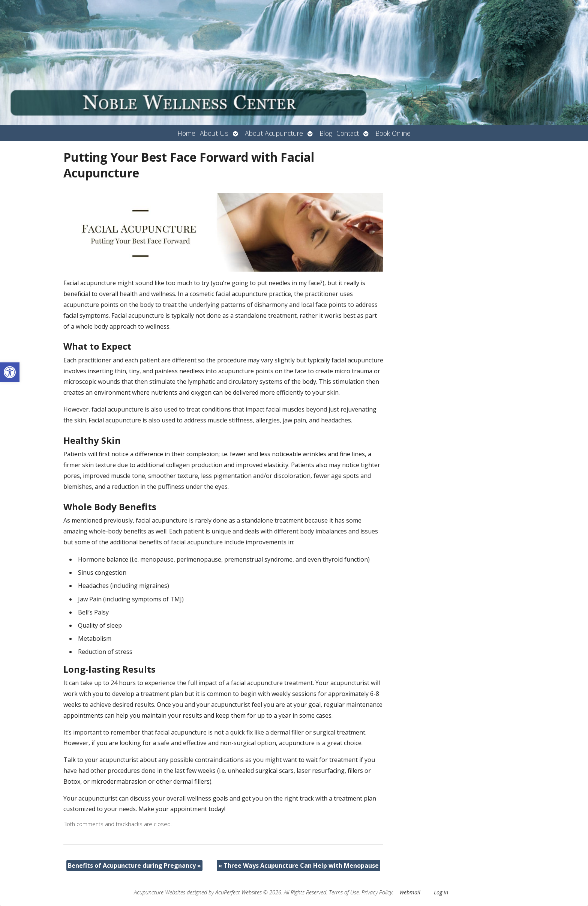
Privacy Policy (377, 892)
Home (186, 133)
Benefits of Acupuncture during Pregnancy (134, 865)
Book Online (393, 133)
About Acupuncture (274, 133)
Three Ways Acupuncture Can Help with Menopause (298, 865)
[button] (10, 372)
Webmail (410, 892)
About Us (214, 133)
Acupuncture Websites (160, 892)
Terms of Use (344, 892)
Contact (348, 133)
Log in (441, 892)
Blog (326, 133)
